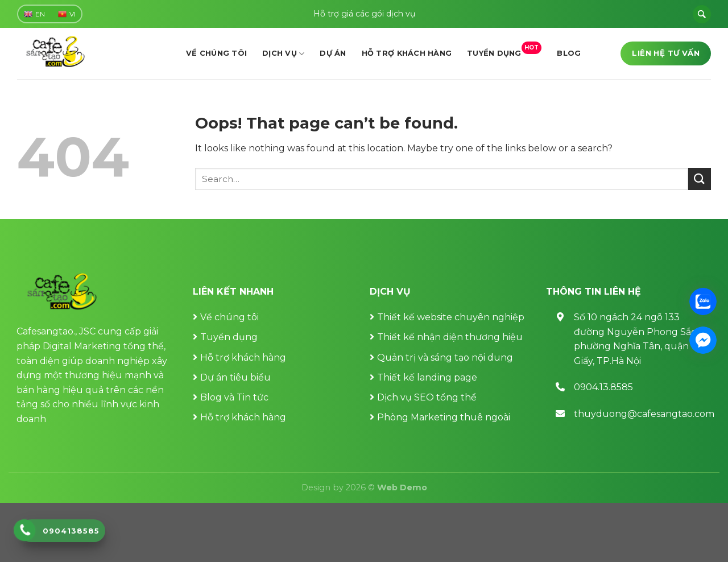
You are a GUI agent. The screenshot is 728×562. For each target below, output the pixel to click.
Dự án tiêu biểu (235, 377)
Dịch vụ (283, 54)
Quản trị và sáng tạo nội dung (445, 358)
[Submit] (700, 179)
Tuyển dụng (504, 50)
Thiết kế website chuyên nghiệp (451, 317)
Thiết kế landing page (427, 377)
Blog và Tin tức (234, 397)
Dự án (333, 53)
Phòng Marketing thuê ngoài (444, 417)
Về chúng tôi (216, 53)
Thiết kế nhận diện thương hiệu (450, 337)
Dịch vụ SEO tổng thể (427, 397)
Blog (569, 53)
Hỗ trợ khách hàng (407, 53)
